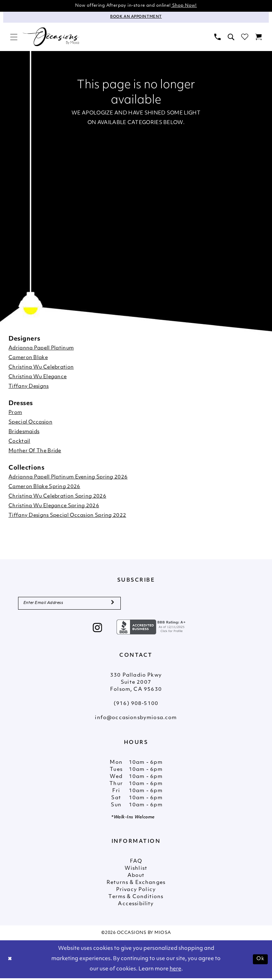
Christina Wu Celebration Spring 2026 (57, 497)
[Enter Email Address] (69, 605)
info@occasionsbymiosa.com (136, 720)
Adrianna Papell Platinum (41, 349)
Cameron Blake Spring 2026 (44, 488)
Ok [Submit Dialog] (260, 961)
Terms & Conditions (136, 899)
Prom (15, 413)
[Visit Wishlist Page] (245, 37)
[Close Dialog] (11, 961)
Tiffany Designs (29, 387)
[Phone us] (217, 37)
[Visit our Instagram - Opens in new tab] (98, 630)
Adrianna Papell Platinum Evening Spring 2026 (68, 478)
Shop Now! (188, 6)
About (136, 878)
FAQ (136, 864)
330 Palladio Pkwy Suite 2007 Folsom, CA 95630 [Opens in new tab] (136, 685)
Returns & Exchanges (136, 885)
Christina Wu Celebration (41, 368)
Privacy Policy (136, 892)
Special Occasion (30, 423)
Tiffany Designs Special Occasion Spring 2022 (67, 516)
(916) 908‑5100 (136, 706)
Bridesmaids (24, 433)
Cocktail (19, 442)
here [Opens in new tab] (175, 971)
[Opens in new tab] (152, 629)
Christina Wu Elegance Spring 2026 (54, 507)
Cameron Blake (28, 359)
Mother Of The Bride (35, 452)
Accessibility (136, 906)
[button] (14, 37)
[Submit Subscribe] (112, 605)
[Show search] (231, 37)
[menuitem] (14, 37)
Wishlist (136, 871)
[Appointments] (136, 18)
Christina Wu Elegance (38, 378)
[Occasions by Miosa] (51, 38)
